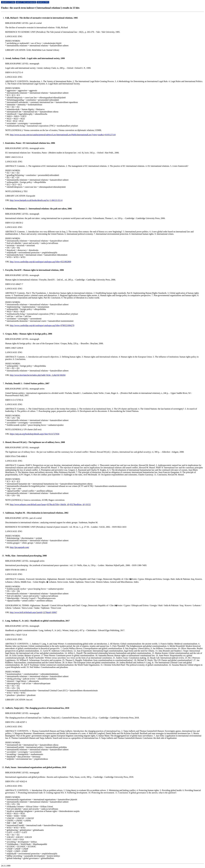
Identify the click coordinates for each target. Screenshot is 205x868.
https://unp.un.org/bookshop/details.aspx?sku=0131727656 (35, 434)
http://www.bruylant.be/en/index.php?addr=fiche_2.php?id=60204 (38, 375)
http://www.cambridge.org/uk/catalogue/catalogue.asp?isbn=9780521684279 (42, 325)
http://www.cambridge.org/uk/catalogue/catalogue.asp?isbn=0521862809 (40, 262)
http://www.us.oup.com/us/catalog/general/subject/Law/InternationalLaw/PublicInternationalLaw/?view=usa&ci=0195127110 (63, 135)
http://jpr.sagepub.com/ (19, 547)
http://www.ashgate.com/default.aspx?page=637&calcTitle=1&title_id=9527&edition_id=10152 (50, 504)
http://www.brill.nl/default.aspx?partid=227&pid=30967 (33, 612)
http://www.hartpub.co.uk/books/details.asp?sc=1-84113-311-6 (36, 200)
